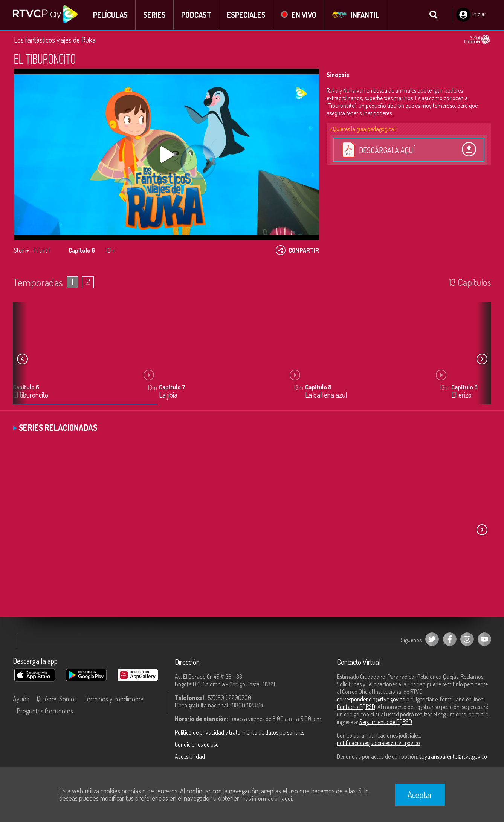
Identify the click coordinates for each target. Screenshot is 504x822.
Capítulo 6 (26, 387)
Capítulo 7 (172, 387)
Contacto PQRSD (356, 707)
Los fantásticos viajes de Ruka (55, 40)
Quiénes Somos (57, 699)
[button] (482, 359)
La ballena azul (326, 396)
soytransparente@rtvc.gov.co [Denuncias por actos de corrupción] (453, 756)
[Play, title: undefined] (166, 155)
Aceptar (420, 794)
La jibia (168, 396)
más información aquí (266, 798)
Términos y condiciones (115, 699)
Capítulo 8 (318, 387)
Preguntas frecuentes (45, 711)
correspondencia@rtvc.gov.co (371, 699)
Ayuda (21, 699)
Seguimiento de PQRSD (386, 722)
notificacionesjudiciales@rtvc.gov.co (378, 743)
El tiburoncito (31, 396)
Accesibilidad (190, 756)
